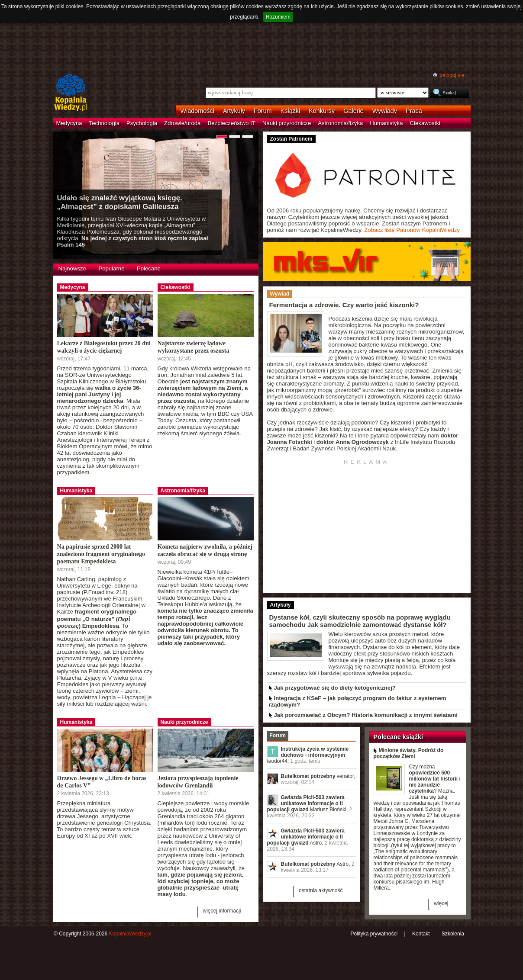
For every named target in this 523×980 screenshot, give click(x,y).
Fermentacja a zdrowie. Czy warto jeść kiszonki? (344, 305)
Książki (291, 111)
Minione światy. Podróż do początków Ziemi (409, 753)
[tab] (73, 269)
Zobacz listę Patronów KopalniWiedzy (412, 230)
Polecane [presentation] (149, 268)
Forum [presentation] (278, 736)
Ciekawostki (425, 123)
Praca (414, 111)
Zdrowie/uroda (182, 123)
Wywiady (385, 111)
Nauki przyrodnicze (287, 123)
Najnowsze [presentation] (73, 268)
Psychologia (142, 123)
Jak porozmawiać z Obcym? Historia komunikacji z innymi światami (366, 715)
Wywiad (280, 294)
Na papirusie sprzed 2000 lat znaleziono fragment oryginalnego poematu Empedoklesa (101, 554)
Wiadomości (197, 111)
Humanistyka (386, 123)
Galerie (353, 111)
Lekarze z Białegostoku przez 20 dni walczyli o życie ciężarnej (104, 347)
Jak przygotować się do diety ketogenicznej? (335, 688)
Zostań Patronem (291, 139)
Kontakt (421, 934)
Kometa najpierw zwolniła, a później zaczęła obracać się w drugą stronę (205, 550)
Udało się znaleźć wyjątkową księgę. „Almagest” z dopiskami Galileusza (120, 202)
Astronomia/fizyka (340, 123)
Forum (263, 111)
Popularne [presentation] (111, 268)
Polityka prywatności (374, 934)
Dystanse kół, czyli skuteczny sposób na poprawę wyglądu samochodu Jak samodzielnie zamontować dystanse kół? (360, 621)
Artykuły (234, 111)
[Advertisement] (261, 47)
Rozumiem (278, 17)
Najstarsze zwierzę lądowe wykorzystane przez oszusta (194, 347)
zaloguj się (452, 75)
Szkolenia (453, 934)
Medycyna (69, 123)
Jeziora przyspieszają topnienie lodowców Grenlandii (198, 782)
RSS (329, 935)
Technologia (104, 123)
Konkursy (322, 111)
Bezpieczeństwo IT (231, 123)
